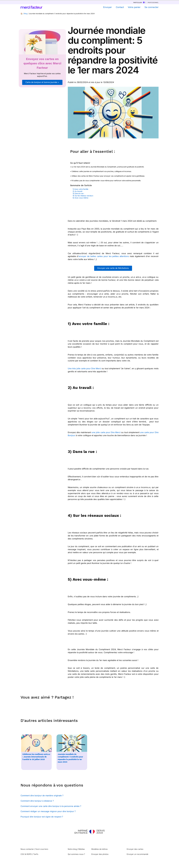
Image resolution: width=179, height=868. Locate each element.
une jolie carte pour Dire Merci (106, 432)
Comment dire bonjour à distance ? (37, 801)
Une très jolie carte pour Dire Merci (84, 368)
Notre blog (72, 849)
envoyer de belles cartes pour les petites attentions (104, 256)
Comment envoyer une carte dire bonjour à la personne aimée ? (51, 806)
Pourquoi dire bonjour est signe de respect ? (42, 817)
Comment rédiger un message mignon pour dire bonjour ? (48, 811)
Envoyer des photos (100, 854)
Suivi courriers (42, 849)
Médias (82, 849)
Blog (26, 14)
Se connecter (152, 7)
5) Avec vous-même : (81, 198)
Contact (120, 7)
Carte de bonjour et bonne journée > (42, 82)
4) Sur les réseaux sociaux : (84, 196)
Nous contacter (27, 849)
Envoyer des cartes (135, 849)
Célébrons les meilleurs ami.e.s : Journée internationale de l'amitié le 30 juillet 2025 (36, 757)
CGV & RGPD (26, 854)
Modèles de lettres (99, 849)
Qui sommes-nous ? (76, 854)
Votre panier (134, 7)
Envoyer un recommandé (137, 854)
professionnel (151, 2)
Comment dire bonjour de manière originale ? (42, 796)
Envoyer (108, 7)
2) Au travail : (78, 191)
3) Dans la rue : (79, 193)
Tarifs (36, 854)
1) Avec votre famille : (81, 189)
